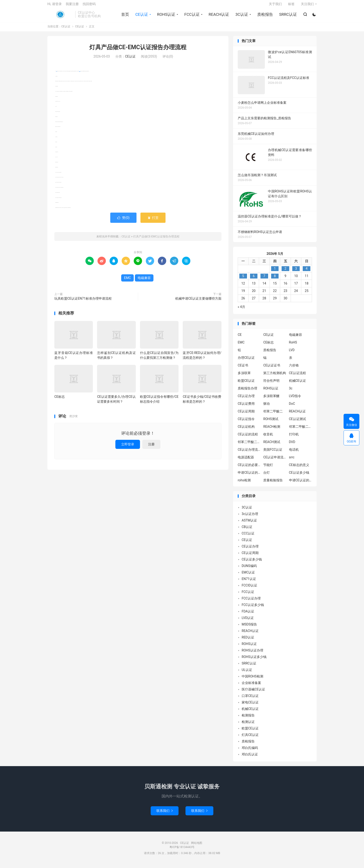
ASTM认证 (249, 524)
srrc (292, 461)
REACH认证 (218, 16)
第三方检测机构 (275, 377)
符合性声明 (271, 384)
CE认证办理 (246, 400)
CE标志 (60, 400)
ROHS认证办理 (252, 654)
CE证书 (243, 369)
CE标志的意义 (299, 469)
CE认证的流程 (248, 438)
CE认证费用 (246, 407)
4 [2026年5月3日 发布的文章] (307, 272)
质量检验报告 (273, 484)
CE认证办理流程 (249, 453)
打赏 (153, 221)
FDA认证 (248, 615)
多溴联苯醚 (271, 400)
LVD (292, 354)
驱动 (266, 407)
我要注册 (72, 6)
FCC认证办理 (251, 602)
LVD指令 (295, 400)
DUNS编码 (249, 569)
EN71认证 (249, 582)
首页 (124, 16)
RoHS (293, 346)
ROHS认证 (166, 16)
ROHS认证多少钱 (254, 660)
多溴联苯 (244, 377)
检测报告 (248, 719)
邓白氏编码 (250, 751)
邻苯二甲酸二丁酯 (249, 446)
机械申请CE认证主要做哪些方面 (198, 302)
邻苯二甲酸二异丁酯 (301, 430)
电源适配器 (246, 461)
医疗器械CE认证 (253, 693)
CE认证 (60, 16)
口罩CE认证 (250, 699)
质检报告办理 (247, 392)
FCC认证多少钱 (253, 608)
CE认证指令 (246, 423)
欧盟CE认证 (246, 384)
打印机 (294, 438)
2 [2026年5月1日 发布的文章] (286, 272)
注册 (151, 448)
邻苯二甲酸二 (273, 415)
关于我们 (275, 6)
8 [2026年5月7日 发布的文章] (275, 279)
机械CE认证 (297, 384)
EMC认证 (248, 576)
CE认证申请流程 (275, 461)
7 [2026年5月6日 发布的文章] (264, 279)
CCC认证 (248, 537)
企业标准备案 (251, 686)
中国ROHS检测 (252, 680)
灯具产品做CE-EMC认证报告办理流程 (138, 51)
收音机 (268, 438)
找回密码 (89, 6)
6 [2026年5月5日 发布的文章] (254, 279)
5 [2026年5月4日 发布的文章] (243, 279)
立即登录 (128, 448)
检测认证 (248, 725)
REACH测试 (272, 446)
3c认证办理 (250, 517)
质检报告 (264, 16)
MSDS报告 (249, 628)
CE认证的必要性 (249, 469)
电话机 (294, 453)
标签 (291, 6)
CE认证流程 (297, 377)
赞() (123, 221)
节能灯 (268, 469)
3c (291, 392)
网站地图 (197, 846)
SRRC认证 (287, 16)
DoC (292, 407)
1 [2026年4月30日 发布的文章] (275, 272)
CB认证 (247, 530)
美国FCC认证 (273, 453)
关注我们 (307, 6)
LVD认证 (248, 621)
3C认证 (241, 16)
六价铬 (294, 369)
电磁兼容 (80, 75)
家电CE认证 (250, 706)
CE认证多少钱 (299, 476)
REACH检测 (272, 430)
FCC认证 (191, 16)
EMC (57, 75)
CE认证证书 (272, 369)
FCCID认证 (249, 589)
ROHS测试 (271, 423)
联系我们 (165, 814)
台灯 (266, 476)
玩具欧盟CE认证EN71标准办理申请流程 (83, 302)
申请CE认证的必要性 (249, 476)
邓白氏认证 (250, 758)
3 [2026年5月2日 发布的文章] (296, 272)
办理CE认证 (246, 361)
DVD (292, 446)
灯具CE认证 (250, 738)
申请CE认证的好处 (301, 484)
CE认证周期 (246, 415)
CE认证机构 (246, 430)
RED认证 (248, 641)
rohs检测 (244, 484)
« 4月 (241, 310)
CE (240, 338)
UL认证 (247, 673)
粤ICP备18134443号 (182, 851)
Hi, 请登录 (55, 6)
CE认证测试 (297, 423)
